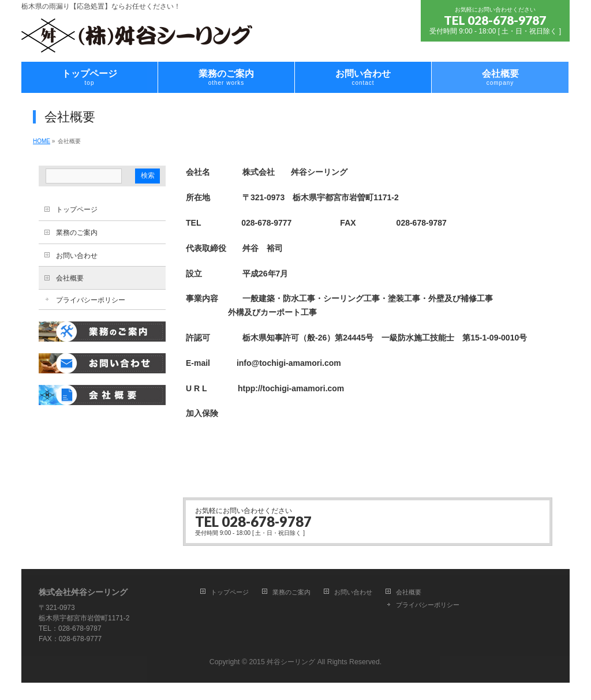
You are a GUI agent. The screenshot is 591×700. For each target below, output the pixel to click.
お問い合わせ (77, 256)
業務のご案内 (77, 233)
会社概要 (70, 278)
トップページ (77, 209)
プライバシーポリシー (91, 300)
